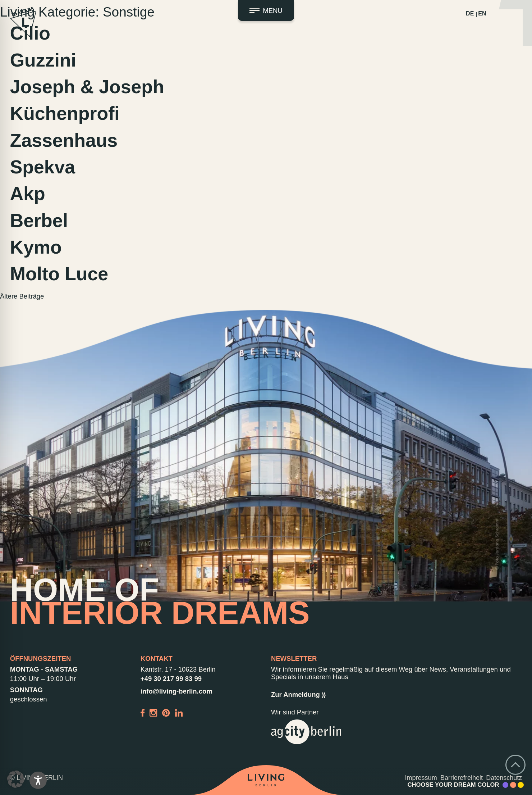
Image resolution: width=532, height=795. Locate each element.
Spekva (43, 167)
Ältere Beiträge (22, 296)
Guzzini (43, 60)
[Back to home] (266, 780)
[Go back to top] (515, 765)
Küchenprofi (65, 113)
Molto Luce (59, 274)
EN (482, 13)
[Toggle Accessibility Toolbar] (38, 780)
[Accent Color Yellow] (521, 785)
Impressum (421, 778)
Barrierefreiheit (462, 778)
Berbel (39, 221)
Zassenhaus (64, 140)
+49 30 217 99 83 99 (171, 679)
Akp (28, 194)
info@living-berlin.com (176, 691)
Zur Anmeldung (298, 694)
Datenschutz (504, 778)
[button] (16, 779)
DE (470, 13)
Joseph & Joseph (87, 87)
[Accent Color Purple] (506, 785)
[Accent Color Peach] (513, 785)
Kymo (36, 247)
